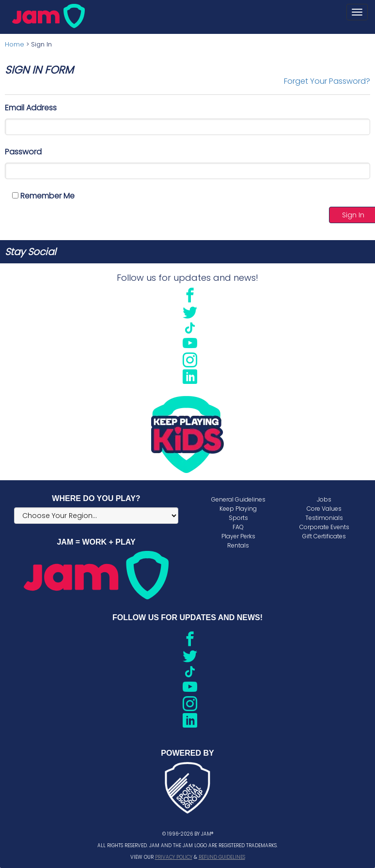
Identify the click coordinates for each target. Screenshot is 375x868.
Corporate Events (324, 527)
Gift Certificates (324, 536)
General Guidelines (238, 499)
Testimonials (324, 518)
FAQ (238, 527)
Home (15, 44)
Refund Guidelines (222, 857)
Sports (238, 518)
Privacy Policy (174, 857)
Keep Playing (238, 509)
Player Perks (238, 536)
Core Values (324, 509)
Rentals (238, 545)
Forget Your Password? (327, 81)
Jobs (324, 499)
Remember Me (43, 196)
